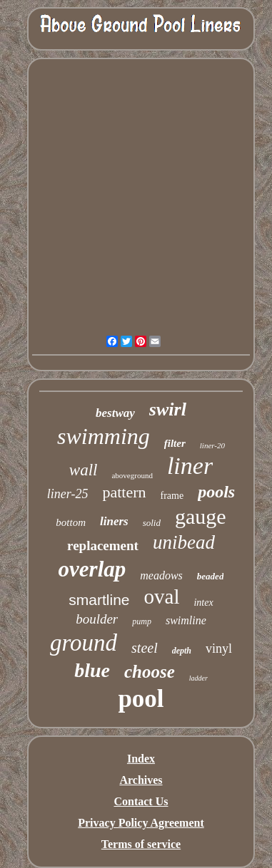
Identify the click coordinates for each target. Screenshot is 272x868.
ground (84, 643)
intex (203, 603)
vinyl (219, 649)
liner (190, 466)
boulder (97, 619)
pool (141, 699)
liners (114, 521)
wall (84, 470)
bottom (71, 522)
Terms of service (141, 844)
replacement (103, 546)
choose (150, 672)
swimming (104, 436)
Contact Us (141, 801)
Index (141, 759)
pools (216, 492)
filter (175, 443)
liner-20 (212, 445)
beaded (211, 576)
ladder (198, 678)
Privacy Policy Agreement (141, 823)
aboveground (132, 475)
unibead (184, 542)
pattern (124, 492)
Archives (141, 780)
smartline (99, 600)
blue (92, 670)
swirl (168, 409)
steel (145, 648)
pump (142, 621)
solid (152, 523)
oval (162, 596)
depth (182, 651)
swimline (186, 620)
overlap (92, 569)
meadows (161, 575)
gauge (201, 516)
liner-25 (68, 494)
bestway (115, 413)
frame (172, 496)
